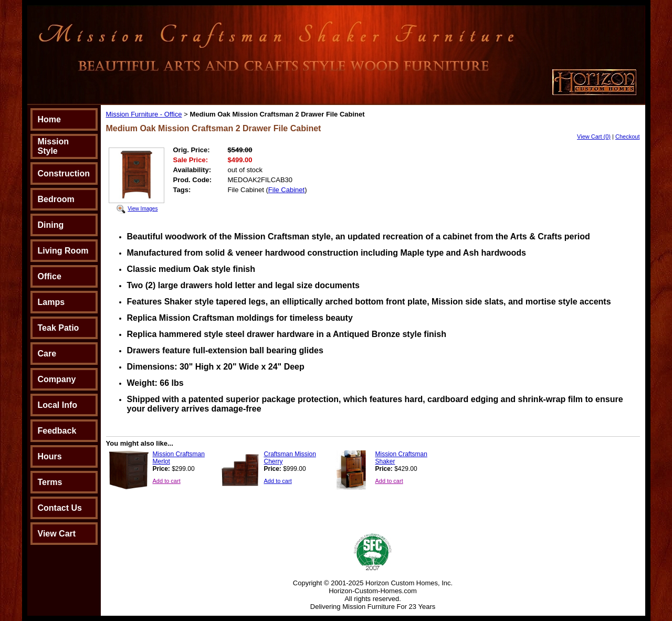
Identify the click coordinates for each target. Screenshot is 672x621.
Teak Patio (59, 328)
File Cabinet (286, 190)
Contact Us (60, 508)
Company (57, 379)
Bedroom (56, 199)
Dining (51, 225)
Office (50, 276)
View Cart (57, 534)
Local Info (58, 405)
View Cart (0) (594, 136)
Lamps (51, 302)
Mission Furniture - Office (144, 114)
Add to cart (167, 481)
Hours (50, 456)
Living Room (63, 251)
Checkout (627, 136)
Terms (50, 482)
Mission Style (54, 146)
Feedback (57, 431)
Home (49, 119)
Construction (64, 173)
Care (47, 354)
